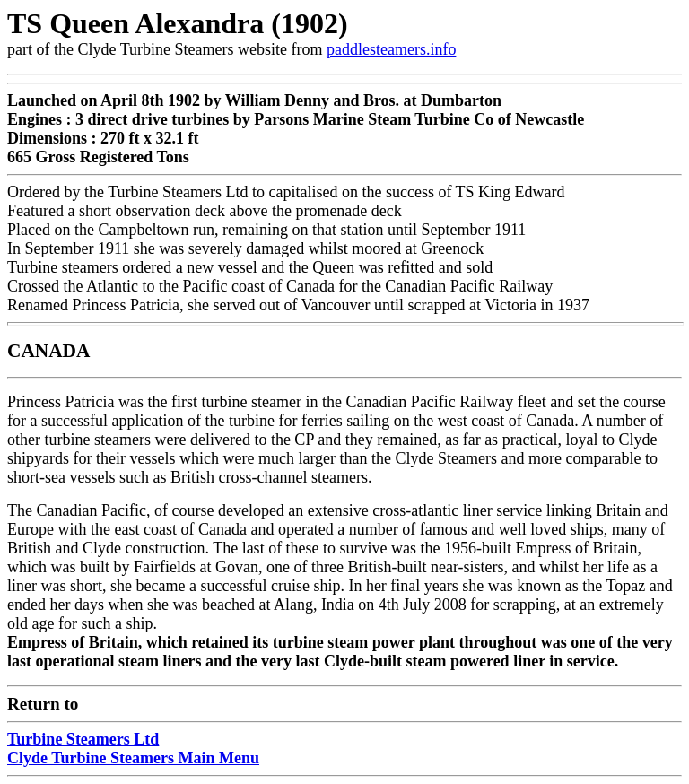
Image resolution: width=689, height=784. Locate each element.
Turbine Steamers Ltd (83, 739)
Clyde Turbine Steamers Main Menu (133, 758)
